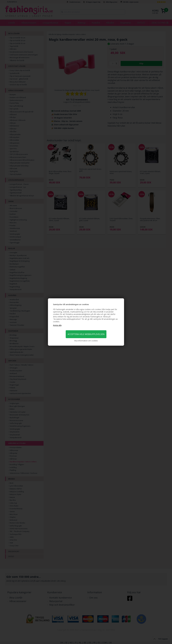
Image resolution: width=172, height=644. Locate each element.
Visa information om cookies (86, 341)
